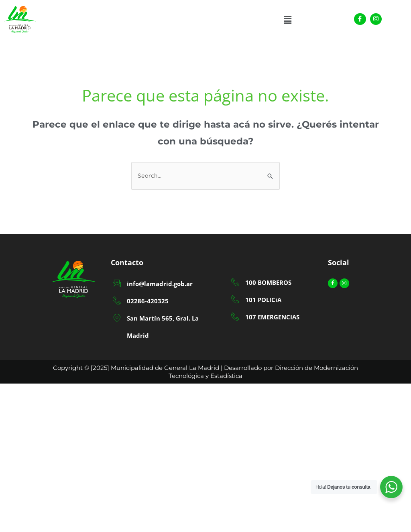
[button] (288, 20)
